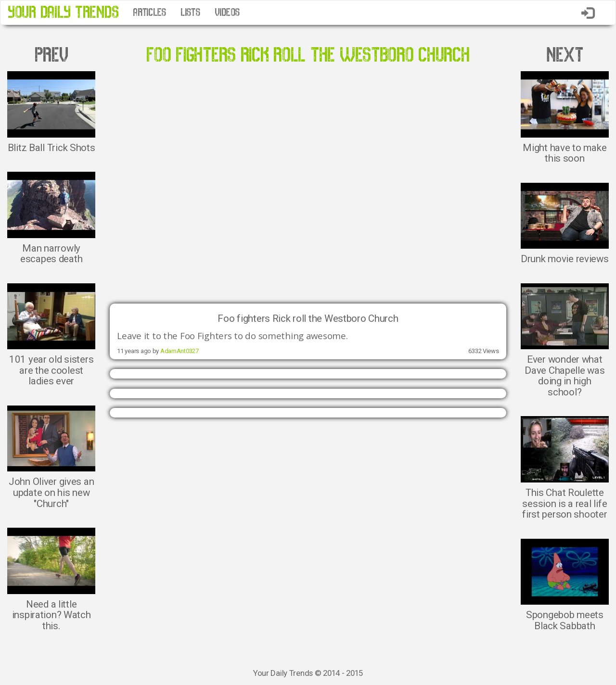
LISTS (190, 13)
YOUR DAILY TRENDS (63, 12)
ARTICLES (149, 13)
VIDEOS (227, 13)
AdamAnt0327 (180, 351)
